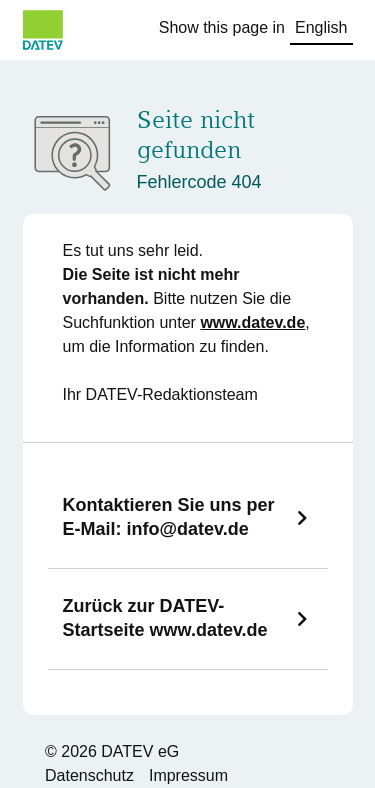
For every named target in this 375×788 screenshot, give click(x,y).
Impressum (188, 775)
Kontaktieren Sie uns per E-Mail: (169, 517)
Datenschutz (89, 775)
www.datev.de (252, 322)
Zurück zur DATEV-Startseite (165, 618)
